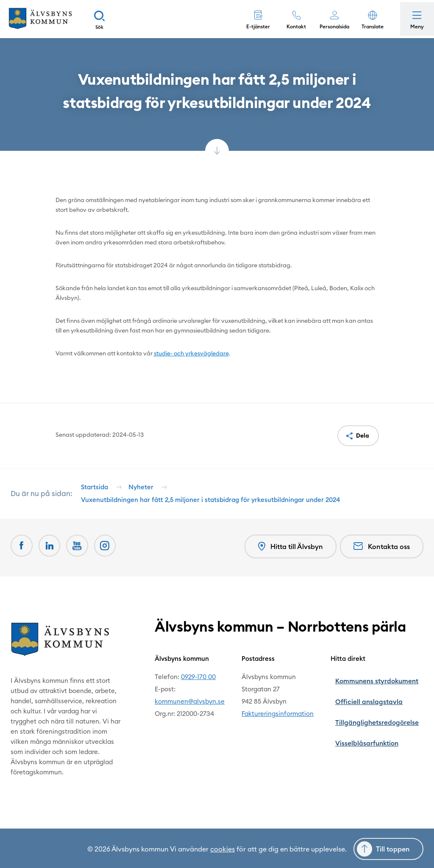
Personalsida (330, 26)
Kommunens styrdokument (383, 686)
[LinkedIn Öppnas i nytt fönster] (52, 557)
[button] (368, 19)
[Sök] (108, 19)
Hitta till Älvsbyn (288, 558)
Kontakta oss (382, 557)
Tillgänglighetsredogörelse (383, 710)
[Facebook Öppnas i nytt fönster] (22, 557)
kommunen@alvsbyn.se (202, 710)
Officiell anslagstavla (375, 698)
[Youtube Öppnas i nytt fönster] (82, 557)
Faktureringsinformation (290, 722)
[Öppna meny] (415, 19)
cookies (223, 848)
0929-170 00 (211, 686)
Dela (363, 435)
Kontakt (292, 26)
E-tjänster (254, 26)
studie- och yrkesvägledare (191, 353)
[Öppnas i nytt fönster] (111, 557)
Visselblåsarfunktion (374, 722)
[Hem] (45, 19)
